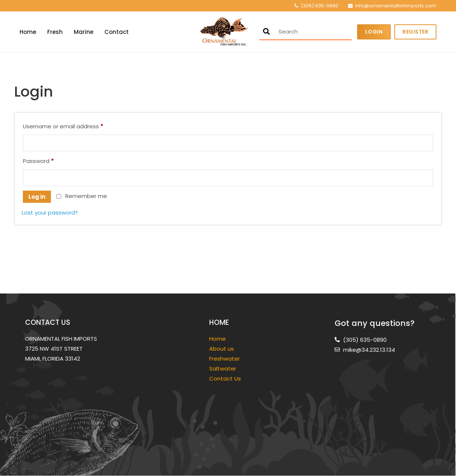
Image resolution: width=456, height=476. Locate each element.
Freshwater (225, 359)
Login (374, 32)
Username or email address (75, 126)
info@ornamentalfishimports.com (396, 6)
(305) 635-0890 (319, 6)
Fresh (55, 32)
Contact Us (225, 378)
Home (28, 32)
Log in (37, 197)
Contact (117, 32)
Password (50, 160)
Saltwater (223, 369)
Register (415, 32)
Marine (84, 32)
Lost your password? (50, 213)
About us (222, 349)
